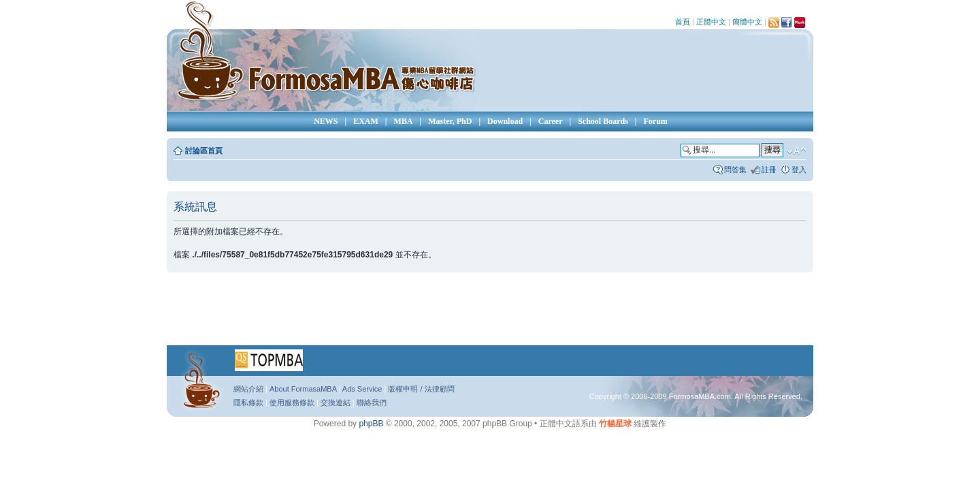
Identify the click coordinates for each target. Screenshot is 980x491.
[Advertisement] (490, 313)
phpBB (371, 424)
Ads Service (362, 389)
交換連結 (336, 402)
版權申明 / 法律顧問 (421, 389)
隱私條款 (248, 402)
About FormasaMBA (303, 389)
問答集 (735, 170)
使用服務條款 (292, 402)
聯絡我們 (372, 402)
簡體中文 (747, 22)
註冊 (769, 170)
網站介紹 (248, 389)
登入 (799, 170)
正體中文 (711, 22)
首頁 (683, 22)
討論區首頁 (204, 151)
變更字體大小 (797, 151)
